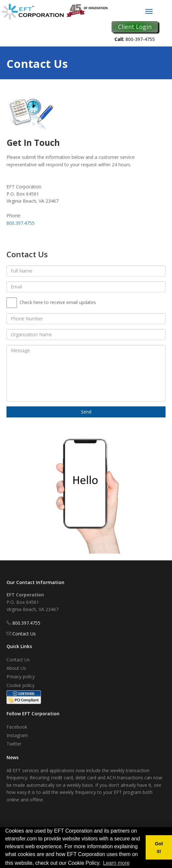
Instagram (17, 735)
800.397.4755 (20, 223)
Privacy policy (21, 677)
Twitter (14, 744)
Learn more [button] (116, 863)
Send (86, 412)
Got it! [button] (159, 848)
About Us (16, 668)
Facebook (17, 727)
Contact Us (24, 634)
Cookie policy (20, 685)
